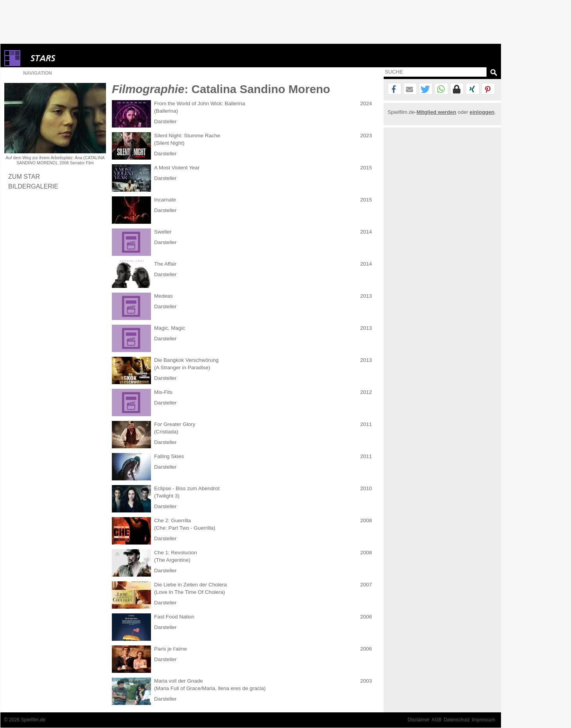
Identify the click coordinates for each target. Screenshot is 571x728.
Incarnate (165, 200)
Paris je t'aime (171, 649)
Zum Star (24, 176)
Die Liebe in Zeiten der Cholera (190, 585)
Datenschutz (457, 720)
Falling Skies (169, 456)
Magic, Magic (170, 328)
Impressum (483, 720)
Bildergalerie (33, 186)
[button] (394, 89)
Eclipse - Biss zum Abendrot (187, 488)
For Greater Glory (175, 424)
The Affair (165, 264)
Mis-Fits (163, 392)
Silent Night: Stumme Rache (187, 136)
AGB (437, 720)
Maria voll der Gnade (179, 681)
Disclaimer (418, 720)
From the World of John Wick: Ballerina (200, 103)
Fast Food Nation (174, 617)
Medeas (163, 296)
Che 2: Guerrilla (172, 520)
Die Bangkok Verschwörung (186, 360)
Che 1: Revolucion (176, 553)
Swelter (163, 232)
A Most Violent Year (177, 168)
